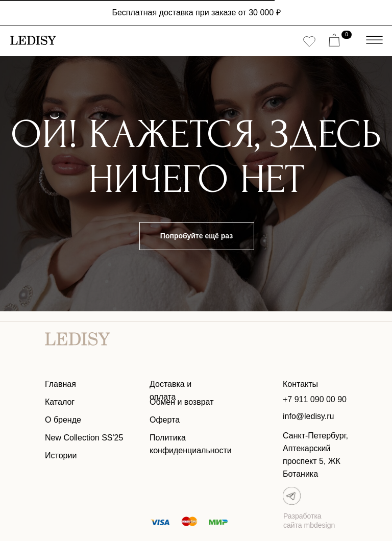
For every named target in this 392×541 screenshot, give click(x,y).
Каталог (60, 402)
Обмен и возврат (181, 402)
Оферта (165, 420)
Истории (61, 456)
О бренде (63, 420)
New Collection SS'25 (84, 438)
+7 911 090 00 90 (315, 399)
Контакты (300, 384)
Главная (60, 384)
